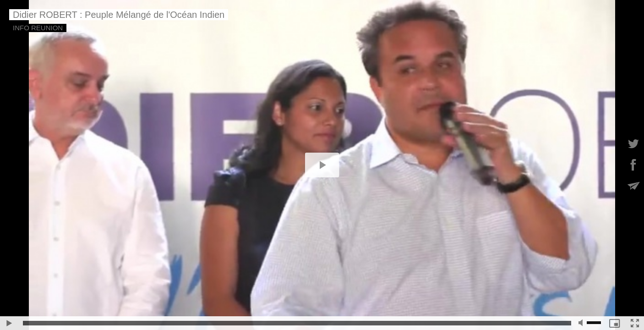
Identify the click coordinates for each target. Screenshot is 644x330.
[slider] (297, 323)
